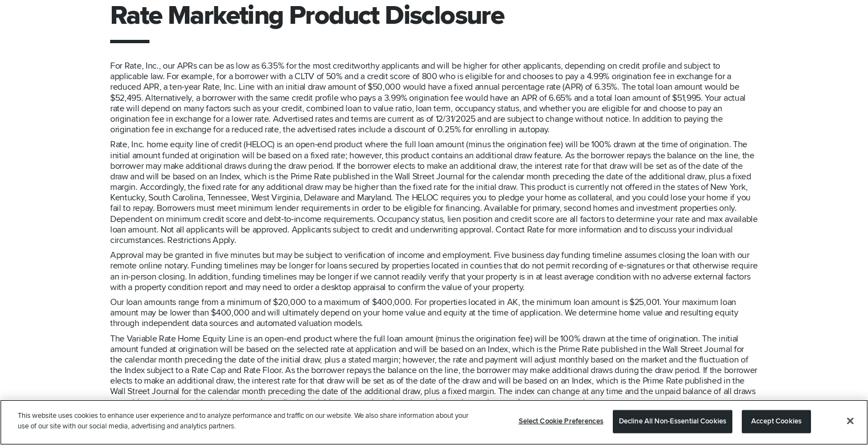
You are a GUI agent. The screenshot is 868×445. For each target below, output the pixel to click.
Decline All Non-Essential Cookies (673, 421)
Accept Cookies (776, 421)
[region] (434, 422)
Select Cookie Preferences (561, 421)
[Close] (850, 421)
